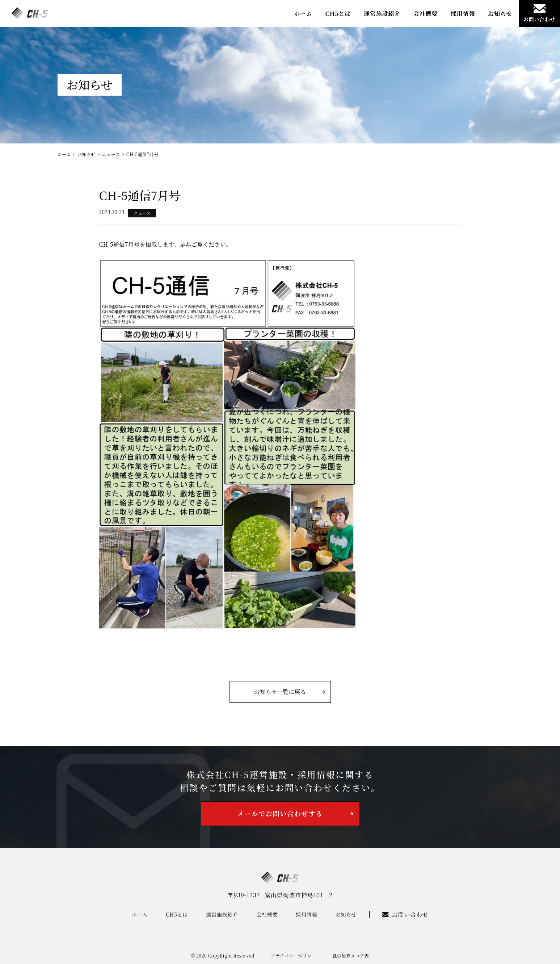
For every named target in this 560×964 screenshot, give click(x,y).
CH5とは (338, 14)
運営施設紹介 (382, 14)
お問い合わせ (540, 13)
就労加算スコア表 (351, 955)
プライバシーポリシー (293, 955)
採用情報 (463, 14)
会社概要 (426, 14)
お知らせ (500, 14)
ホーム (303, 14)
